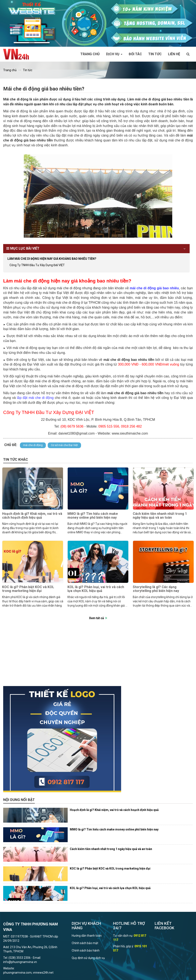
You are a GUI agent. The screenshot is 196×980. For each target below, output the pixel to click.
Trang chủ (90, 54)
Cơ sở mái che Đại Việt (64, 445)
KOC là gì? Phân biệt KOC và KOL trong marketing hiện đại (28, 589)
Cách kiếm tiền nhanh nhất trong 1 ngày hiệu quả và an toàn (160, 516)
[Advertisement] (98, 656)
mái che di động (33, 445)
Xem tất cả (97, 618)
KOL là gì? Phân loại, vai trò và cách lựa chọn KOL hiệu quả (96, 589)
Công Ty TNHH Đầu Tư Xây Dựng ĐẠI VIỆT (37, 265)
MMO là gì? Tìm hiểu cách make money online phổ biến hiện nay (93, 516)
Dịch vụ (114, 54)
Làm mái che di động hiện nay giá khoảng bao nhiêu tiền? (52, 259)
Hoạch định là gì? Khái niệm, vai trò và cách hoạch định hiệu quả (32, 516)
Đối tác (135, 54)
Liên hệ (174, 54)
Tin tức (155, 54)
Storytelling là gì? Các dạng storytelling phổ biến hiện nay (156, 589)
